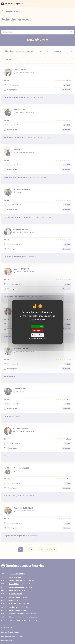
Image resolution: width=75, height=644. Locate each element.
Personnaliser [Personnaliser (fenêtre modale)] (37, 335)
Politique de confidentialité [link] (38, 339)
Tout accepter (38, 326)
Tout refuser (38, 331)
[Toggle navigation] (71, 4)
